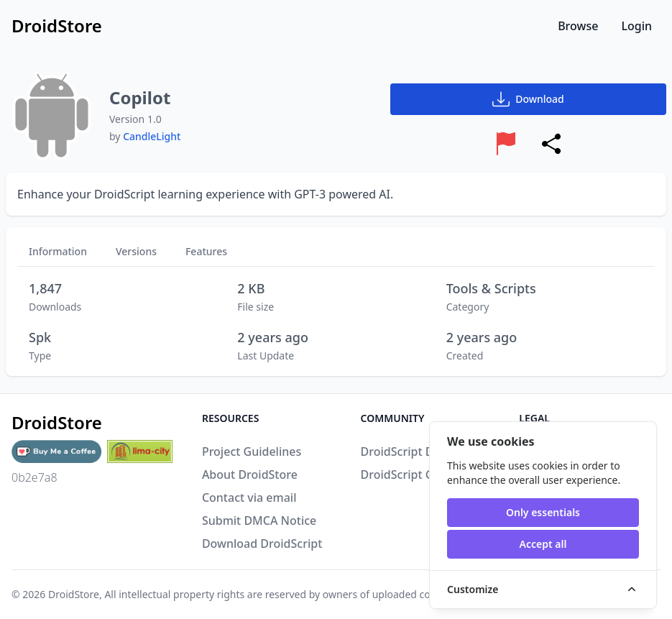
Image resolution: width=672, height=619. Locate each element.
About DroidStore (250, 474)
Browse (578, 26)
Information (58, 251)
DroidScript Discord (414, 451)
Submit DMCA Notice (259, 521)
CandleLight (152, 136)
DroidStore (74, 594)
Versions (136, 251)
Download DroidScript (262, 544)
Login (636, 26)
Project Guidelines (252, 451)
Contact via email (249, 498)
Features (206, 251)
